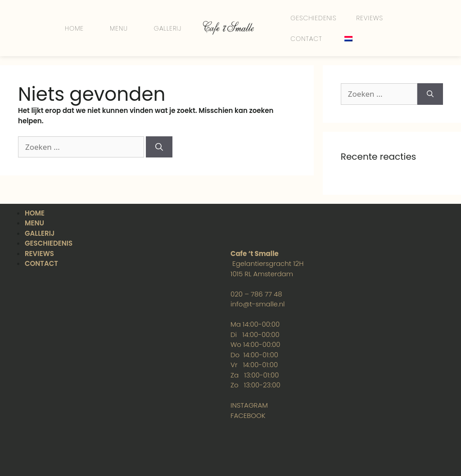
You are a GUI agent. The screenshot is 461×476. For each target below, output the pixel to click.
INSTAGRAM (249, 405)
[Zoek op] (159, 147)
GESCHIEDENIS (313, 18)
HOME (74, 28)
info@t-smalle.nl (258, 304)
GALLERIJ (168, 28)
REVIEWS (370, 18)
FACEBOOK (248, 415)
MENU (119, 28)
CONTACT (306, 39)
